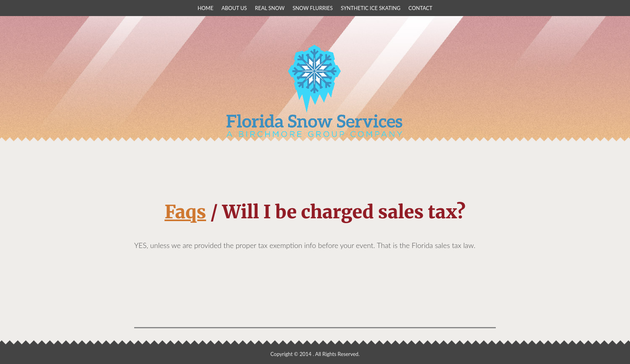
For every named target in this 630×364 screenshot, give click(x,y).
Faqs (185, 212)
